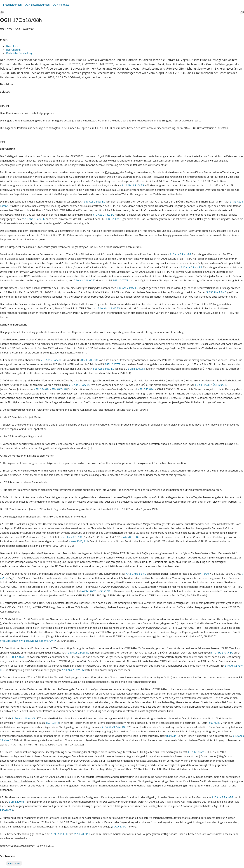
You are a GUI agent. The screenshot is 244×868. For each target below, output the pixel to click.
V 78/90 (204, 574)
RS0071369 (214, 723)
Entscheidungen (12, 5)
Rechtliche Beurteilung (19, 53)
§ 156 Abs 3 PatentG (113, 727)
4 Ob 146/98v (90, 591)
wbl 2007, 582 (131, 537)
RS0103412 (53, 723)
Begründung (13, 50)
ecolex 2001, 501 (73, 537)
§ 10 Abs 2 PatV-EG (133, 185)
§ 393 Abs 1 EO (60, 834)
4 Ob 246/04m (146, 389)
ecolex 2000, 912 (78, 541)
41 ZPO (85, 834)
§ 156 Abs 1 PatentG (23, 718)
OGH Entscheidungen (37, 5)
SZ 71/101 (106, 591)
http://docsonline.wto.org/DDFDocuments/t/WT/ (28, 641)
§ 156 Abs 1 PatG (217, 292)
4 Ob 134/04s (42, 389)
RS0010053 (6, 810)
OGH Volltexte (61, 5)
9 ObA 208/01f (120, 827)
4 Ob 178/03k (202, 385)
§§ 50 (77, 834)
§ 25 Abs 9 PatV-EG (104, 369)
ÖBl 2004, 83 (220, 385)
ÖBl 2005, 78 (59, 389)
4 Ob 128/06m (196, 752)
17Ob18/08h (14, 863)
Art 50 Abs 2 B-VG (136, 574)
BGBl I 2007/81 (113, 219)
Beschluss (12, 46)
